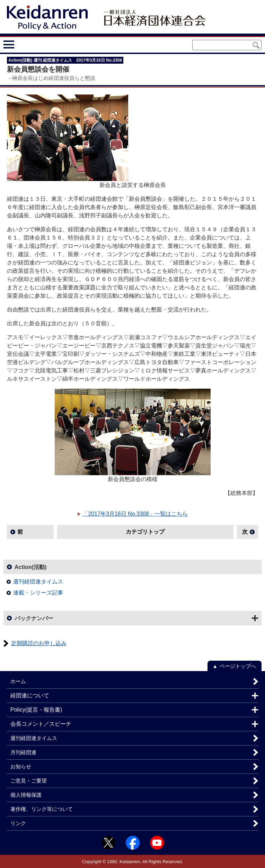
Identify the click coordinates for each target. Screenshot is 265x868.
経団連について (30, 695)
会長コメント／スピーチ (41, 724)
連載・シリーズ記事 (38, 593)
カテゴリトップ (145, 532)
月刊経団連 (23, 752)
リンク (18, 823)
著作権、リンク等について (42, 809)
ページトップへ (238, 666)
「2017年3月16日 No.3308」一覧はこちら (135, 514)
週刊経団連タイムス (38, 582)
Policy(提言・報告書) (36, 710)
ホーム (18, 681)
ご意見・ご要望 (29, 781)
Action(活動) (30, 567)
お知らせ (21, 766)
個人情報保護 (26, 795)
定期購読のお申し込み (39, 643)
